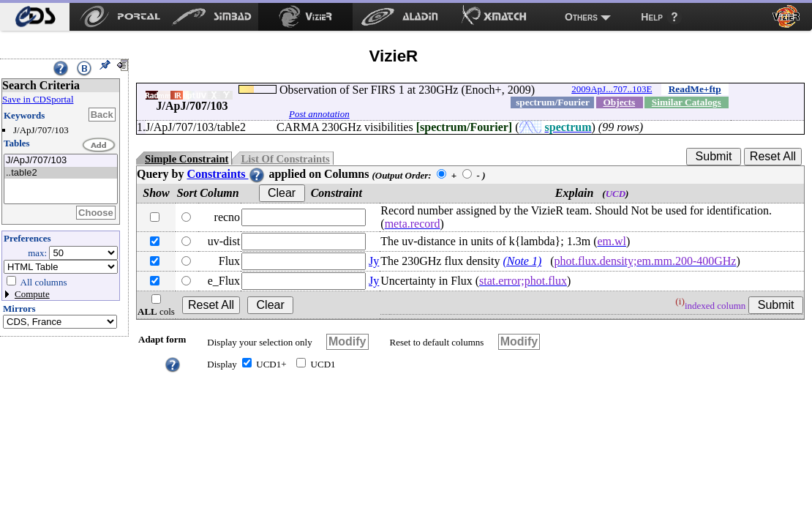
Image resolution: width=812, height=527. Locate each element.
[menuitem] (35, 17)
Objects (619, 102)
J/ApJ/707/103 (61, 161)
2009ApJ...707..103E (612, 89)
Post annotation (319, 114)
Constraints (226, 174)
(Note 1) (522, 261)
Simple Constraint (187, 159)
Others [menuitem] (581, 17)
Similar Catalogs (687, 102)
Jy (374, 261)
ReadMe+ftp (695, 89)
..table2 (61, 173)
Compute (32, 294)
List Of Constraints (285, 159)
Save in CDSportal (38, 99)
